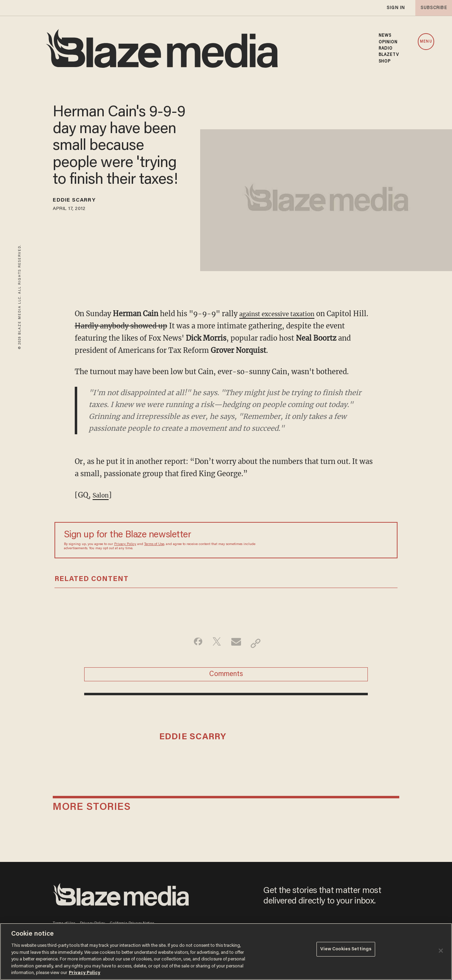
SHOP (385, 61)
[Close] (441, 951)
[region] (226, 952)
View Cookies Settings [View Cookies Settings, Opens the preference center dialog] (346, 951)
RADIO (386, 49)
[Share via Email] (237, 643)
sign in (395, 8)
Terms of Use (154, 544)
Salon (102, 495)
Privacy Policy (125, 544)
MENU (426, 42)
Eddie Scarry (81, 202)
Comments (226, 678)
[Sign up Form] (339, 540)
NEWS (385, 36)
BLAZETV (389, 55)
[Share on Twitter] (215, 643)
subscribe (432, 8)
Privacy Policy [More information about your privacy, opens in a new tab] (85, 973)
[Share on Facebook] (193, 643)
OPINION (388, 42)
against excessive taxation (284, 314)
